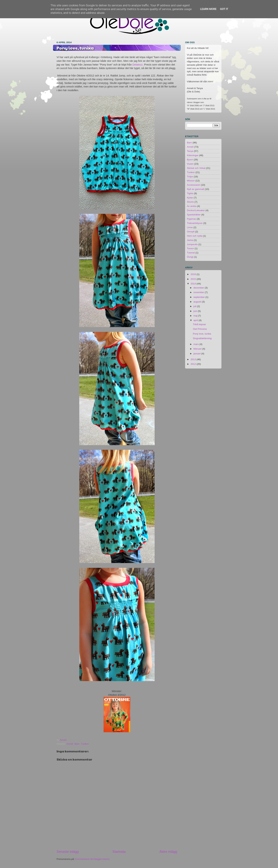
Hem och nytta (195, 236)
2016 (194, 274)
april (196, 320)
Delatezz (138, 65)
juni (196, 311)
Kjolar (190, 198)
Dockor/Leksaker (196, 210)
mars (196, 344)
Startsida (119, 852)
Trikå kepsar (199, 324)
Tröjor (190, 177)
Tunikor (85, 744)
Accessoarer (194, 185)
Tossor (190, 248)
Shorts (190, 202)
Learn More (208, 9)
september (199, 297)
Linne (190, 227)
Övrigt (190, 257)
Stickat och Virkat (196, 168)
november (199, 292)
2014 (194, 284)
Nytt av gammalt (196, 189)
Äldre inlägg (168, 852)
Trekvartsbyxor (195, 223)
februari (198, 349)
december (199, 288)
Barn (77, 744)
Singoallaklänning (202, 338)
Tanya (190, 151)
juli (195, 306)
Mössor (191, 181)
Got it (224, 9)
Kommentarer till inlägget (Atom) (92, 859)
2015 (194, 279)
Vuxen (190, 164)
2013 (194, 359)
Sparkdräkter (194, 215)
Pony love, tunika (202, 334)
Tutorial (191, 253)
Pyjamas (191, 219)
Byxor (190, 160)
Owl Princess (200, 329)
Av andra (192, 206)
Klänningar (193, 155)
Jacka (190, 240)
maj (196, 316)
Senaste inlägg (68, 852)
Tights (190, 193)
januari (197, 354)
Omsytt (191, 232)
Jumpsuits (192, 244)
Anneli (70, 744)
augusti (198, 302)
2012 (194, 364)
